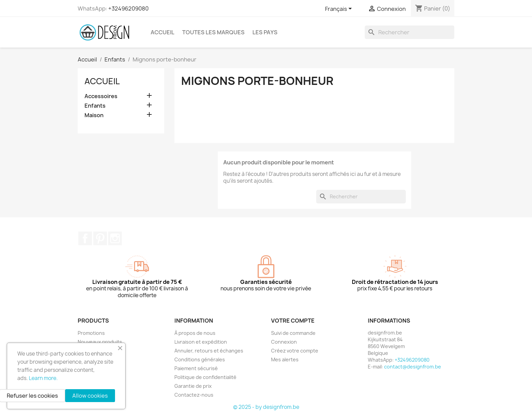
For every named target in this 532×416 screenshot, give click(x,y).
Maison (94, 115)
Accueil (163, 32)
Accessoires (101, 96)
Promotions (91, 333)
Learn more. (43, 378)
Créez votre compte (295, 351)
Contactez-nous (194, 395)
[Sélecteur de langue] (340, 9)
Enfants (95, 106)
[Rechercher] (410, 32)
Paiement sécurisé (196, 368)
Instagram (115, 238)
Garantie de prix (193, 386)
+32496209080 (128, 8)
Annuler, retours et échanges (209, 351)
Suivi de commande (293, 333)
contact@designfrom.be (413, 367)
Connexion (284, 342)
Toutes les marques (213, 32)
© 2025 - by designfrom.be (266, 407)
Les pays (265, 32)
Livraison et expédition (201, 342)
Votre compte (293, 321)
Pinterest (100, 238)
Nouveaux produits (100, 342)
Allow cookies (90, 396)
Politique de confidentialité (205, 377)
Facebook (85, 238)
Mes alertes (285, 359)
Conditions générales (200, 359)
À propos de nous (195, 333)
